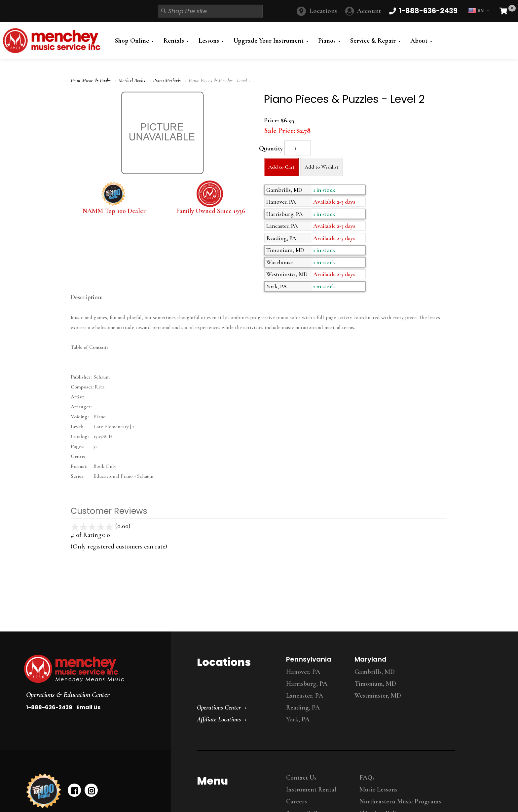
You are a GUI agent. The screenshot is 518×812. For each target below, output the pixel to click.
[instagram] (91, 790)
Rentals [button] (176, 41)
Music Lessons (378, 790)
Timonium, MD (375, 684)
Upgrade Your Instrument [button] (271, 41)
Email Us (89, 707)
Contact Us (301, 778)
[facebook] (74, 790)
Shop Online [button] (134, 41)
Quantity (271, 148)
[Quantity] (298, 148)
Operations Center (219, 708)
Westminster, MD (378, 696)
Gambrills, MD (375, 672)
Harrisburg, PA (307, 684)
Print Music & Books (91, 81)
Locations (323, 11)
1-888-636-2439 (49, 707)
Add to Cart (281, 167)
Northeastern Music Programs (400, 801)
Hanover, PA (303, 672)
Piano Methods (167, 81)
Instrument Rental (311, 790)
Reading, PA (303, 708)
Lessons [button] (211, 41)
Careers (296, 801)
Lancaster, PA (305, 696)
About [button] (421, 41)
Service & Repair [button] (375, 41)
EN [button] (479, 11)
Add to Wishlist (321, 167)
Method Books (132, 81)
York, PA (298, 719)
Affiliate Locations (219, 719)
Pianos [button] (329, 41)
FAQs (367, 778)
